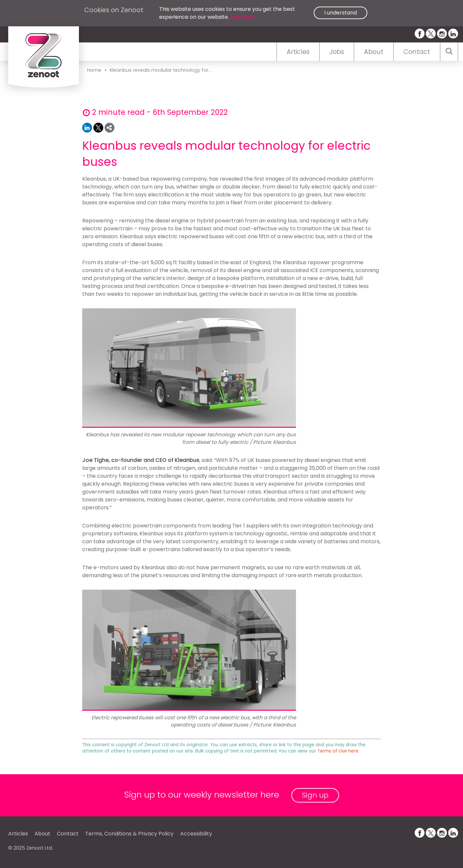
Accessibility (196, 834)
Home (94, 70)
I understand (341, 13)
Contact (417, 52)
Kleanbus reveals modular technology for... (161, 70)
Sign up (315, 795)
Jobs (337, 52)
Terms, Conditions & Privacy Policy (129, 834)
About (374, 52)
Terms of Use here (338, 751)
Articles (298, 52)
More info (242, 17)
